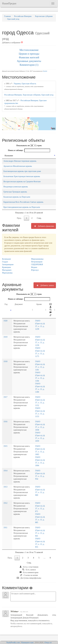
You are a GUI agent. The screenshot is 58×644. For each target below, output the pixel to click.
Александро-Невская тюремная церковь (20, 161)
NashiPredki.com (13, 634)
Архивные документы (29, 61)
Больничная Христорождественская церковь (22, 176)
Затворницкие (8, 265)
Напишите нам (27, 634)
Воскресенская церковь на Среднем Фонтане (22, 182)
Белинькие (6, 259)
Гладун (5, 262)
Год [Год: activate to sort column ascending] (6, 304)
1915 (5, 443)
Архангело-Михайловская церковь (18, 166)
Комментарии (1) (29, 65)
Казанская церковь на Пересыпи (17, 197)
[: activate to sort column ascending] (52, 310)
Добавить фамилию (44, 226)
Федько (34, 267)
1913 (5, 481)
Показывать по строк (29, 146)
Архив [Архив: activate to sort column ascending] (40, 304)
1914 (5, 468)
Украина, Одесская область (25, 84)
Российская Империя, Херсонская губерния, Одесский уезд (29, 95)
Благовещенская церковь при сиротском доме (22, 171)
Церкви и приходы (29, 54)
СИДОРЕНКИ (37, 265)
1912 (5, 495)
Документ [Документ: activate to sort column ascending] (17, 304)
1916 (5, 419)
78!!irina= (15, 603)
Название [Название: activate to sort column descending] (9, 156)
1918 (5, 359)
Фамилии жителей (29, 57)
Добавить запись (45, 285)
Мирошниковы (37, 259)
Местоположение (29, 50)
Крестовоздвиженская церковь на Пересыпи (22, 207)
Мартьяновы (7, 273)
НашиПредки (9, 3)
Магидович (7, 270)
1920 (5, 321)
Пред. (19, 218)
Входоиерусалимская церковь (16, 187)
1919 (5, 334)
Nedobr (45, 71)
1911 (5, 519)
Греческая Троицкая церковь (15, 192)
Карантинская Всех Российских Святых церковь (23, 202)
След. (39, 218)
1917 (5, 394)
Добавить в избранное (12, 43)
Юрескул (35, 270)
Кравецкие (6, 267)
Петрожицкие (37, 262)
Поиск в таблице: (29, 150)
